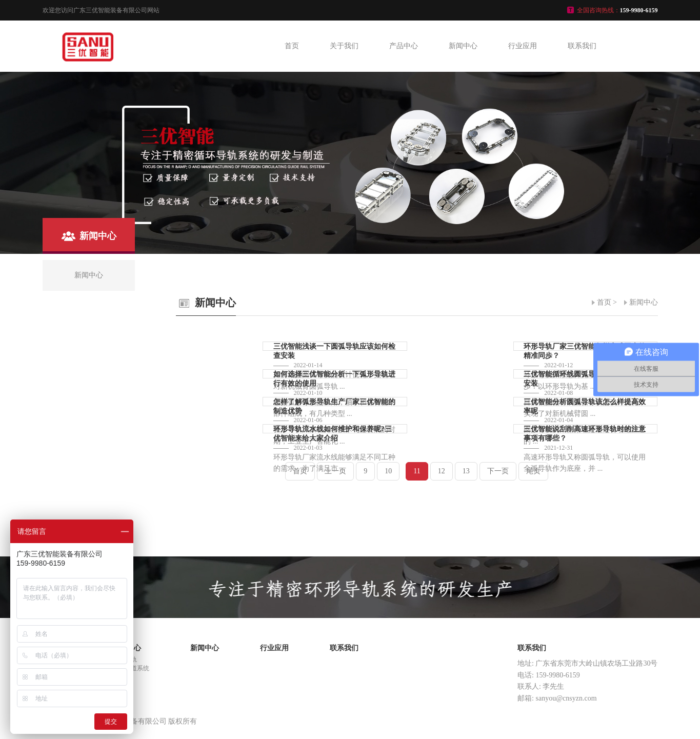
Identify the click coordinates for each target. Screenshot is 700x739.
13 (466, 471)
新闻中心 (463, 46)
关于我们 (344, 46)
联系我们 (582, 46)
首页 (292, 46)
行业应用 (523, 46)
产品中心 (404, 46)
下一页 (498, 471)
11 (417, 471)
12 (442, 471)
